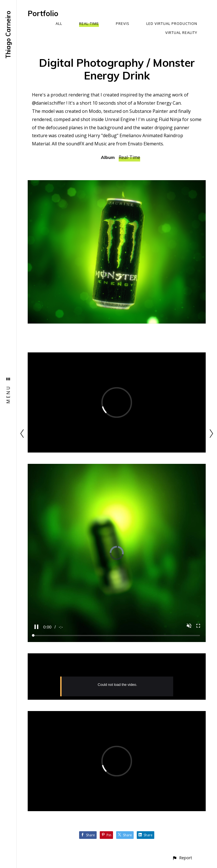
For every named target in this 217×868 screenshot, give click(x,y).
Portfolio (43, 13)
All (59, 23)
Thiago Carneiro (8, 35)
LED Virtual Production (172, 23)
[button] (182, 858)
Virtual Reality (181, 33)
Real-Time (89, 23)
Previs (123, 23)
